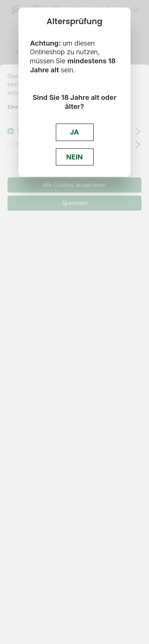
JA (75, 132)
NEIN (75, 157)
